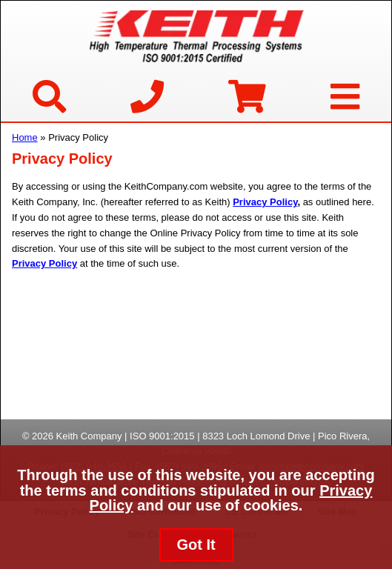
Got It (196, 545)
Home (25, 137)
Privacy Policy (265, 202)
